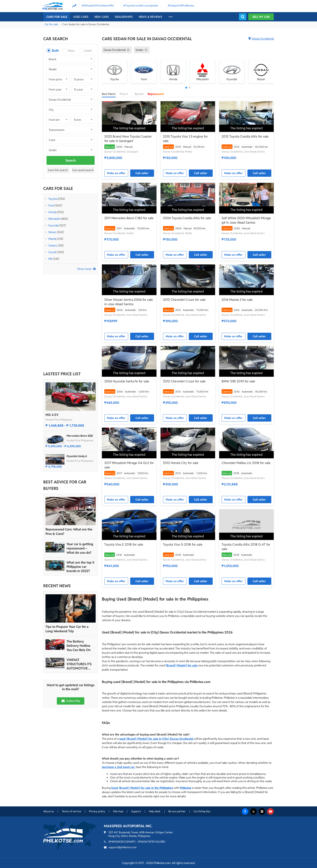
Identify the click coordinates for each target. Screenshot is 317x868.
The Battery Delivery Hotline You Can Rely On (79, 646)
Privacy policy (97, 811)
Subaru (53, 245)
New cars (102, 17)
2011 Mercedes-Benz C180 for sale (129, 218)
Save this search (58, 170)
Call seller (142, 173)
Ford (51, 205)
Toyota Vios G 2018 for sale (183, 544)
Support (136, 811)
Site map (118, 811)
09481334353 (117, 842)
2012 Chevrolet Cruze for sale (184, 300)
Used (88, 51)
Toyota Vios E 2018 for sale (124, 544)
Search (71, 160)
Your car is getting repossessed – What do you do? (80, 548)
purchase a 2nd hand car (118, 767)
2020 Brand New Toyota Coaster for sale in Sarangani (128, 139)
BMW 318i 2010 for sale (238, 381)
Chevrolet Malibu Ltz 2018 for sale (246, 463)
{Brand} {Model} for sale (182, 665)
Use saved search (83, 170)
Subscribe (71, 701)
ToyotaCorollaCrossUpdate (142, 6)
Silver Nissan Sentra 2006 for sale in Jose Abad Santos (129, 302)
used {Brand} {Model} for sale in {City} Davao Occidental (156, 739)
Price (125, 94)
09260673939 (146, 842)
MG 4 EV (52, 415)
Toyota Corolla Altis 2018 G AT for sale (246, 547)
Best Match (109, 94)
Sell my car (261, 17)
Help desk (155, 811)
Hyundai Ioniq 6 (77, 456)
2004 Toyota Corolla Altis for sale (187, 218)
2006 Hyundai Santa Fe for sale (127, 381)
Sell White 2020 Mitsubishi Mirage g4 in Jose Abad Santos (246, 220)
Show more (84, 269)
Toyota (53, 199)
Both (55, 51)
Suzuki (52, 252)
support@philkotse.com (123, 847)
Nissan (52, 232)
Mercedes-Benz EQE (80, 436)
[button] (186, 88)
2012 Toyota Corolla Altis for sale (245, 136)
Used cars (81, 17)
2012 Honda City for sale (181, 463)
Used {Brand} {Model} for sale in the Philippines (142, 788)
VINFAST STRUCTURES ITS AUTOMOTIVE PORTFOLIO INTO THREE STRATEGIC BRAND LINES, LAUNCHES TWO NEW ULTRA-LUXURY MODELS (80, 664)
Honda (52, 212)
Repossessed (156, 94)
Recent (139, 94)
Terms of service (71, 811)
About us (49, 811)
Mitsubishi (54, 219)
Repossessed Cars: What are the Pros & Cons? (69, 532)
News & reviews (150, 17)
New (71, 51)
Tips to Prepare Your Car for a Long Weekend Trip (67, 629)
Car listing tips (202, 811)
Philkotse (185, 788)
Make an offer (116, 173)
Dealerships (124, 17)
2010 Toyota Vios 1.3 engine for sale (185, 139)
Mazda (52, 239)
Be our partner (177, 811)
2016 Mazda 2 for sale (237, 300)
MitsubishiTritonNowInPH (99, 6)
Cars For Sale (57, 17)
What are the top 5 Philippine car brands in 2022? (80, 567)
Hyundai (54, 225)
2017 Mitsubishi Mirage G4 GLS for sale (129, 465)
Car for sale (51, 24)
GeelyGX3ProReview (182, 6)
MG (50, 259)
